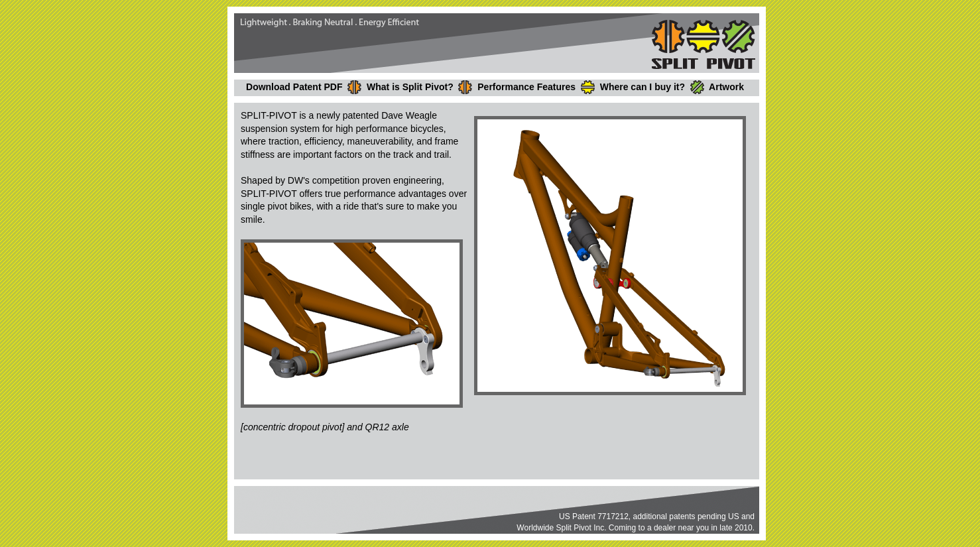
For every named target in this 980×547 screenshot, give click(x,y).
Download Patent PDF (294, 87)
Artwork (726, 87)
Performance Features (526, 87)
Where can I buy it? (643, 87)
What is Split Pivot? (410, 87)
